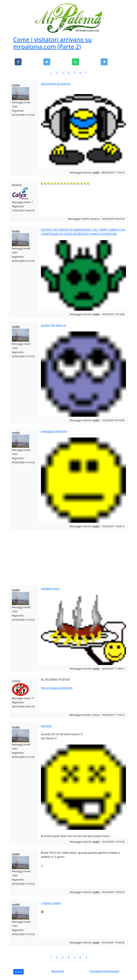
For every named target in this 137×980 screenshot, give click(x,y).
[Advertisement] (69, 557)
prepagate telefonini (54, 431)
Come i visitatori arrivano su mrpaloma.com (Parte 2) (53, 43)
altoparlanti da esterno (56, 84)
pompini (46, 726)
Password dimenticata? (105, 971)
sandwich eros (50, 589)
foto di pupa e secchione (57, 688)
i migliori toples (51, 903)
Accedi (19, 972)
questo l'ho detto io (54, 325)
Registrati (58, 971)
